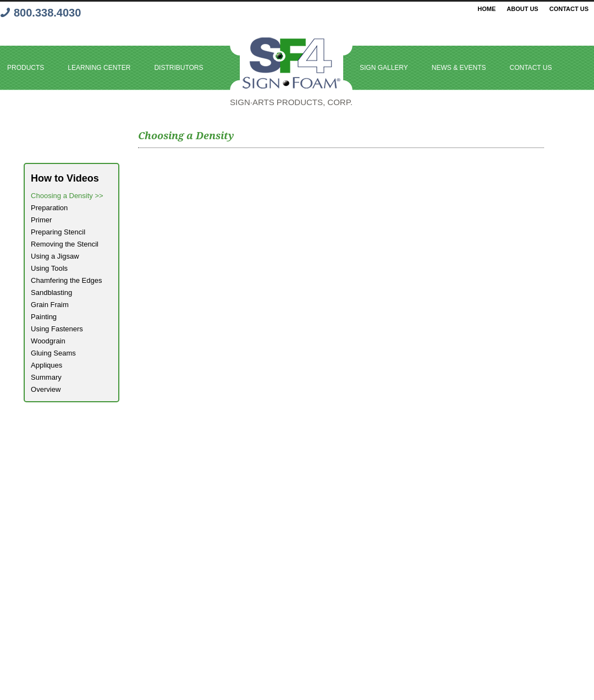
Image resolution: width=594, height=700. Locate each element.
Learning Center (99, 68)
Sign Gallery (384, 68)
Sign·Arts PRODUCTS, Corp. (291, 102)
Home (486, 9)
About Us (522, 9)
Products (26, 68)
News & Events (459, 68)
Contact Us (569, 9)
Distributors (178, 68)
